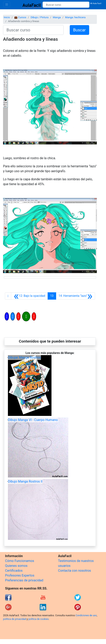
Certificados (14, 571)
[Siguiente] (75, 296)
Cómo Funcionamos (20, 561)
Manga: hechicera (75, 17)
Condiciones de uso (86, 615)
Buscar (79, 30)
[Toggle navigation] (7, 4)
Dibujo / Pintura (40, 17)
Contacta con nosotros (75, 571)
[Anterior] (29, 296)
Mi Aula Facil (96, 3)
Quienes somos (16, 566)
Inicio (7, 17)
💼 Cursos (20, 17)
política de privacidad (14, 619)
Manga (57, 17)
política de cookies (39, 619)
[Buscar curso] (66, 5)
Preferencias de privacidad (24, 580)
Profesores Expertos (20, 575)
